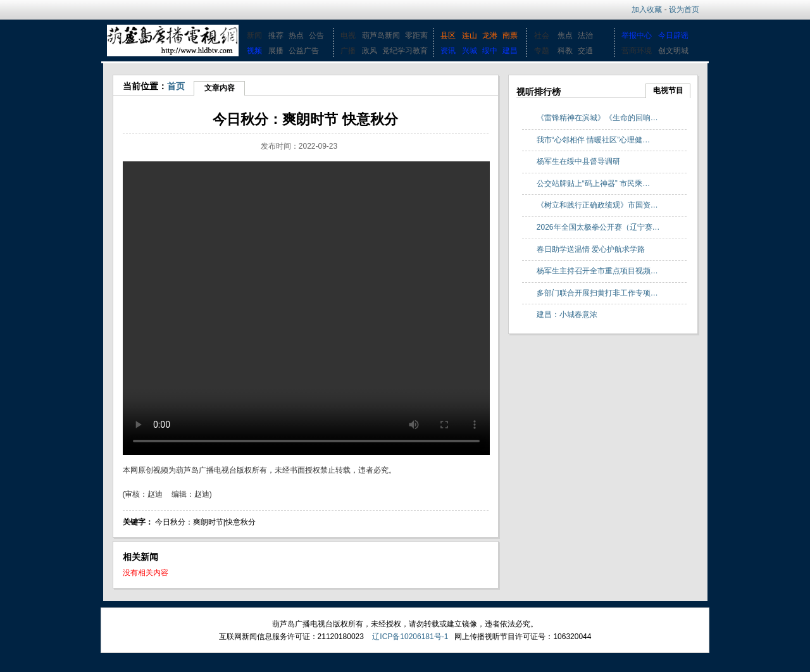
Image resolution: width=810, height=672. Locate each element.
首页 (176, 86)
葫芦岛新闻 (381, 35)
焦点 (565, 35)
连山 (470, 35)
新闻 (254, 35)
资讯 (448, 51)
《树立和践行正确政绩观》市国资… (597, 205)
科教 (565, 51)
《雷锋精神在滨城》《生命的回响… (597, 118)
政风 (370, 51)
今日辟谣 (673, 35)
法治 (585, 35)
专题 (542, 51)
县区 (448, 35)
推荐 (276, 35)
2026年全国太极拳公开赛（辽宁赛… (598, 227)
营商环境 (637, 51)
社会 (542, 35)
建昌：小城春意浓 (567, 314)
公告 (316, 35)
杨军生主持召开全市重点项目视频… (597, 271)
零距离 (416, 35)
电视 (348, 35)
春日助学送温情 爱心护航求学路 (591, 249)
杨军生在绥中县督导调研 (578, 161)
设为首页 (684, 9)
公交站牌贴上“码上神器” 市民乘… (593, 184)
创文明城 (673, 51)
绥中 (490, 51)
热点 (296, 35)
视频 (254, 51)
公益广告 (304, 51)
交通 (585, 51)
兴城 (470, 51)
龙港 (490, 35)
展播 (276, 51)
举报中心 (637, 35)
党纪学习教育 (405, 51)
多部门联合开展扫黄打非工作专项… (597, 293)
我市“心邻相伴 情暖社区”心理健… (593, 140)
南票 (510, 35)
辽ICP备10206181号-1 (410, 637)
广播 (348, 51)
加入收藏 (647, 9)
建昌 (510, 51)
